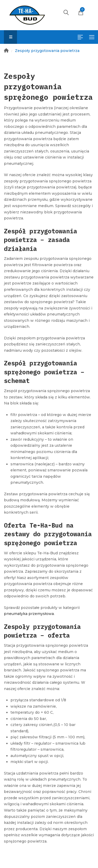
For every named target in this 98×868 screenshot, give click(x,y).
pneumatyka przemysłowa (29, 614)
